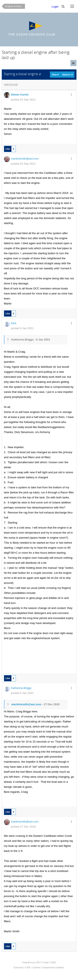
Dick (14, 323)
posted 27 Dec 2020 (23, 827)
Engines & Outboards (15, 6)
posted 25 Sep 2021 (23, 100)
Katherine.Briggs (21, 688)
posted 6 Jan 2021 (22, 328)
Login (55, 7)
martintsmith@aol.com (25, 159)
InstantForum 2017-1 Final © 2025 (39, 962)
